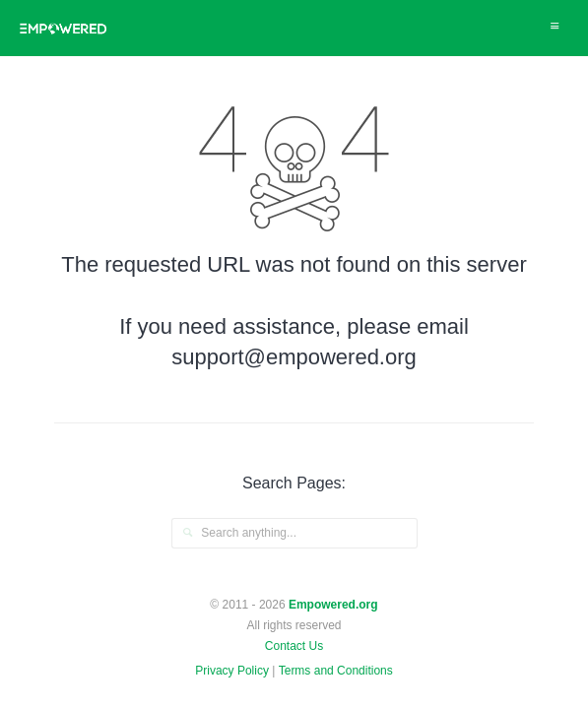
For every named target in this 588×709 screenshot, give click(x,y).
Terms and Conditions (336, 671)
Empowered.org (333, 605)
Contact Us (294, 646)
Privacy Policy (232, 671)
